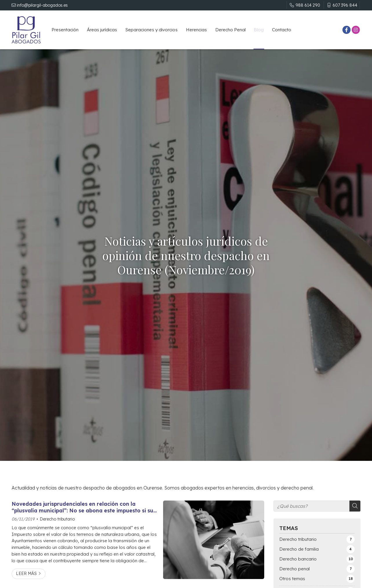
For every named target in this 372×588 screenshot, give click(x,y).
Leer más (26, 574)
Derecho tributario (57, 519)
